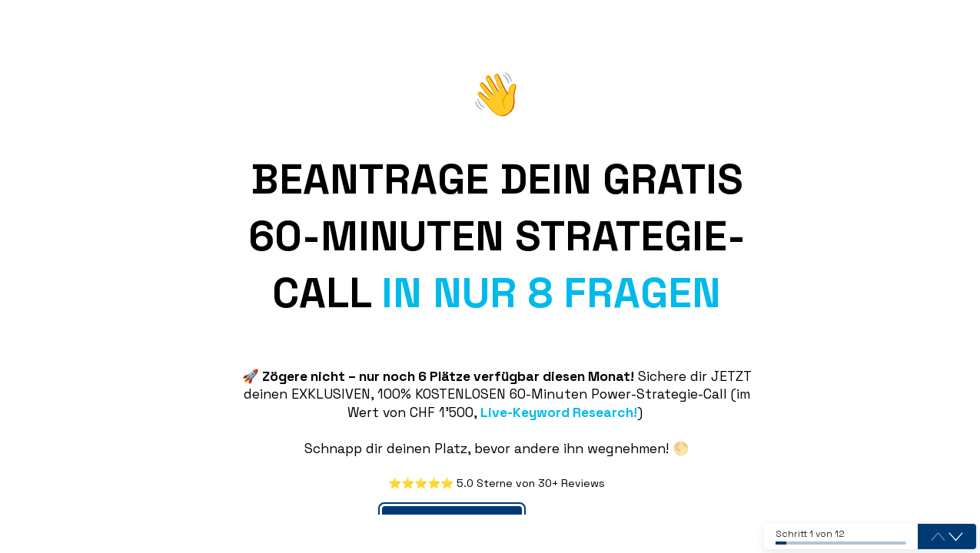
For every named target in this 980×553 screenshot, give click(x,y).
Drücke (570, 499)
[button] (956, 537)
